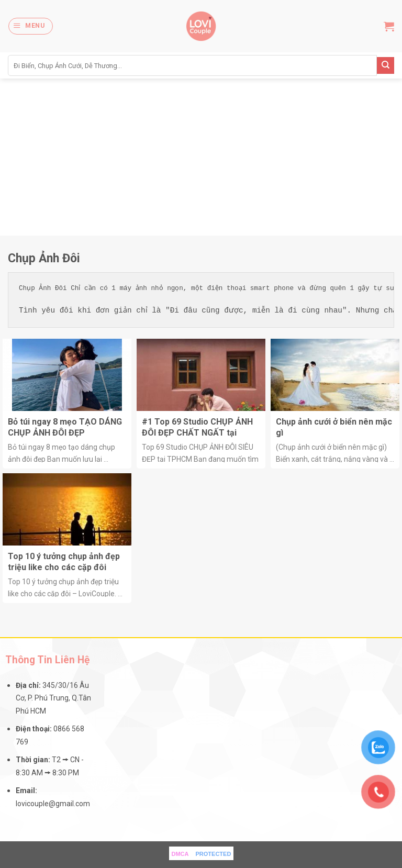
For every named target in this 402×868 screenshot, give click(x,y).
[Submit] (386, 66)
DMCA (180, 854)
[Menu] (30, 26)
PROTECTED (214, 854)
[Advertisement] (201, 157)
